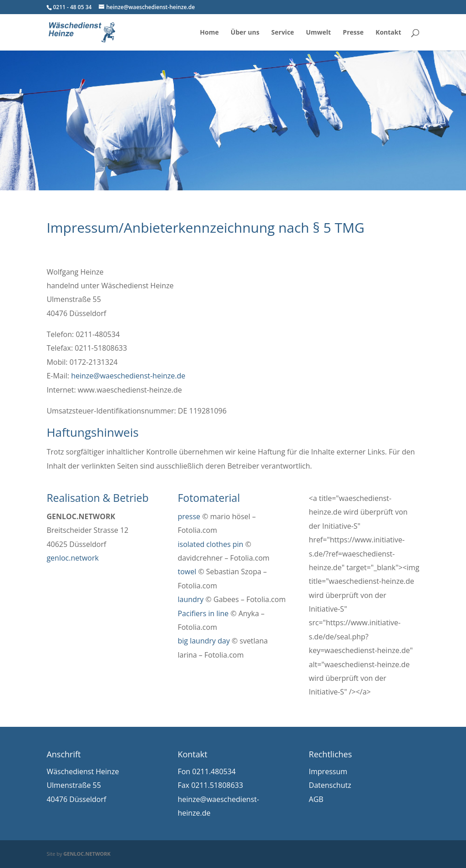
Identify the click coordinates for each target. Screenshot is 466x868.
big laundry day (203, 641)
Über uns (245, 33)
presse (189, 516)
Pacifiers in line (203, 613)
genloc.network (72, 558)
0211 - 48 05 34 (72, 7)
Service (283, 33)
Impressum (328, 771)
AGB (316, 799)
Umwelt (318, 33)
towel (187, 572)
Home (209, 33)
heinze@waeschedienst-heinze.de (128, 376)
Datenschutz (330, 785)
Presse (353, 33)
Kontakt (388, 33)
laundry (190, 599)
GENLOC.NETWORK (87, 854)
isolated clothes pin (210, 544)
